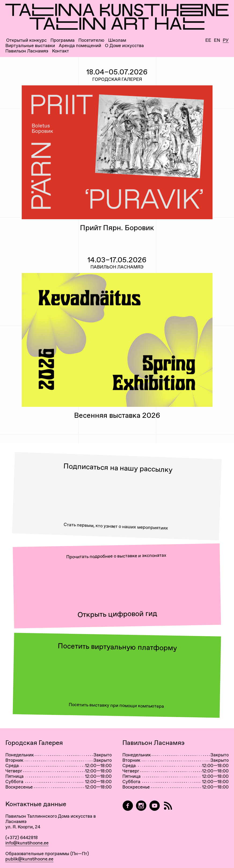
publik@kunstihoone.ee (29, 859)
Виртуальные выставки (30, 46)
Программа (63, 40)
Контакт (61, 51)
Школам (117, 40)
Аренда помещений (80, 46)
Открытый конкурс (26, 40)
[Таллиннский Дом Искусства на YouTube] (155, 806)
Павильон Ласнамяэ (27, 51)
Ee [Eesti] (208, 40)
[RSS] (168, 806)
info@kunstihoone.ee (27, 843)
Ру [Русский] (226, 40)
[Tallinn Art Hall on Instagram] (141, 806)
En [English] (217, 40)
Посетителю (91, 40)
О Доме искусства (124, 46)
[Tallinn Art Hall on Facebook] (128, 806)
